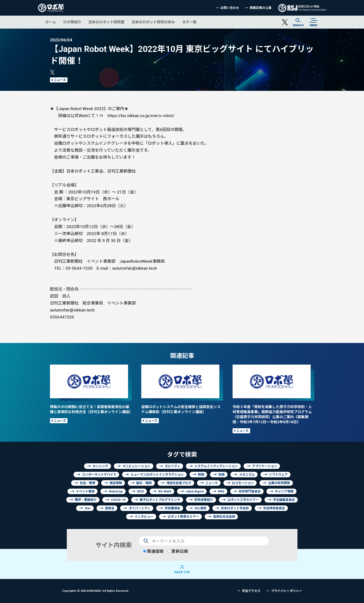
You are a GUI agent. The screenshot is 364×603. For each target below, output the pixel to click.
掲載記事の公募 (261, 8)
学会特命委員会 (274, 508)
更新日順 (178, 551)
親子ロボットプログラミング (160, 500)
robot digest (195, 491)
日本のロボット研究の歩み (153, 22)
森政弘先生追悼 (224, 517)
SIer (88, 508)
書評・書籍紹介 (86, 500)
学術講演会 (172, 508)
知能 (222, 475)
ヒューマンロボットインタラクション (157, 475)
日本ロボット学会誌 (235, 508)
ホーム (51, 22)
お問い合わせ (230, 8)
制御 (201, 475)
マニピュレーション (136, 466)
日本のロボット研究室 (106, 22)
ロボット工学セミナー (243, 500)
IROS (140, 491)
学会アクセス (251, 591)
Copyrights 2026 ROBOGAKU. (96, 591)
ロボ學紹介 (72, 22)
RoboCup (116, 491)
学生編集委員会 (284, 500)
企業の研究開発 (279, 483)
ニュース (60, 80)
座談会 (110, 508)
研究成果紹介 (204, 500)
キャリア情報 (284, 491)
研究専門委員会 (250, 491)
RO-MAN (165, 491)
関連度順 (153, 551)
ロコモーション (243, 483)
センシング (100, 466)
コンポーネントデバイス (99, 475)
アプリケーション (265, 466)
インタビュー (144, 517)
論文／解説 (144, 483)
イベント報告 (85, 491)
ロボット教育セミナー (183, 517)
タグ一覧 (189, 22)
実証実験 (116, 483)
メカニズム (247, 475)
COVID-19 (118, 500)
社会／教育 (88, 483)
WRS (221, 491)
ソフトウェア (278, 475)
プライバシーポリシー (287, 591)
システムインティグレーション (216, 466)
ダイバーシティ (140, 508)
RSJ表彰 (201, 508)
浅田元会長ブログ (179, 483)
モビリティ (173, 466)
